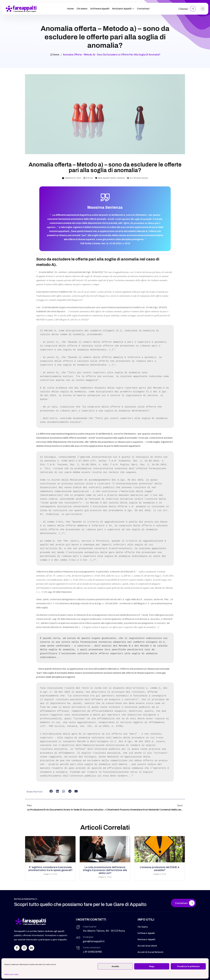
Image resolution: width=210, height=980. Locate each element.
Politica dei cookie (11, 974)
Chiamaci (187, 9)
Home (70, 9)
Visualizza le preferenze (188, 966)
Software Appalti (100, 9)
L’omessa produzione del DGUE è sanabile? (160, 869)
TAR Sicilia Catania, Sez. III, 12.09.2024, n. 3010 (105, 243)
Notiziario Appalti (122, 9)
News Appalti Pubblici (107, 178)
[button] (51, 791)
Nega (152, 966)
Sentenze (121, 178)
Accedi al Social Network (150, 952)
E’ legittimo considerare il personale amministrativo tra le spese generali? (50, 869)
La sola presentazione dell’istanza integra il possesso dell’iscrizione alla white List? (105, 870)
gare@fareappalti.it (94, 941)
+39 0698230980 (92, 952)
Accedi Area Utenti (147, 946)
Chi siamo (82, 9)
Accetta (115, 966)
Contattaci (143, 9)
